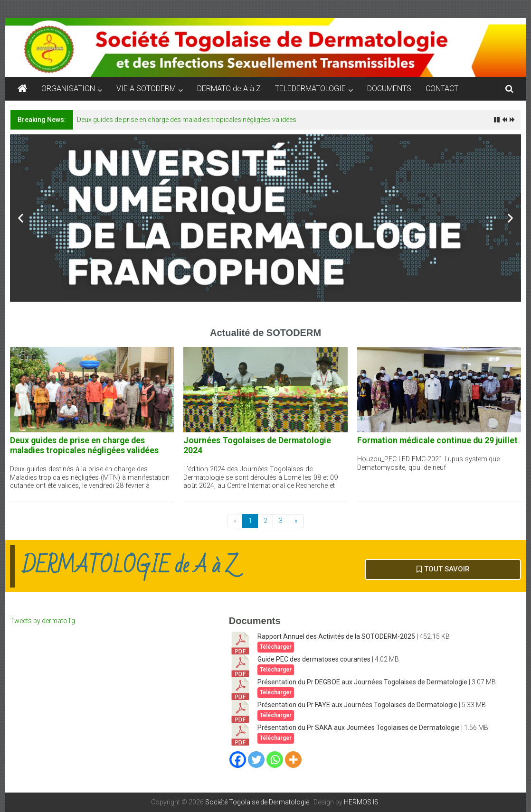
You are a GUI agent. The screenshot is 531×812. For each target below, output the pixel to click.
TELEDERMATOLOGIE (310, 89)
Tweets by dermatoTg (43, 621)
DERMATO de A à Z (229, 89)
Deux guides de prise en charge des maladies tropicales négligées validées (187, 120)
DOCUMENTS (389, 89)
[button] (21, 218)
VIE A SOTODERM (146, 89)
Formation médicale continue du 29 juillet (437, 440)
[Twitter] (256, 760)
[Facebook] (238, 760)
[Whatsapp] (275, 760)
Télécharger (276, 647)
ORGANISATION (68, 89)
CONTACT (442, 89)
